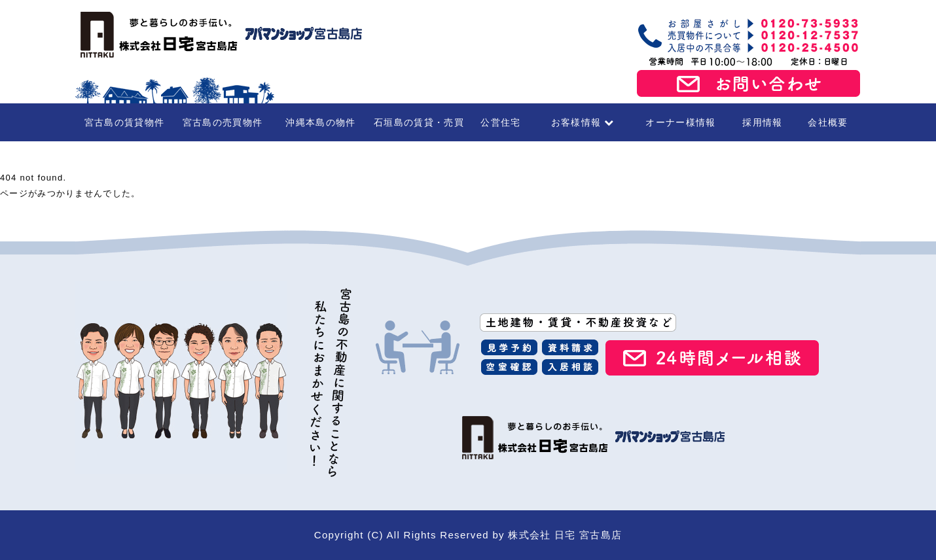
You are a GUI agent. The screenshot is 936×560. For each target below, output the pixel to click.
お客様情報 (583, 122)
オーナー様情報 (680, 122)
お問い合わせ (749, 84)
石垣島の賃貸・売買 (419, 122)
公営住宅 (500, 122)
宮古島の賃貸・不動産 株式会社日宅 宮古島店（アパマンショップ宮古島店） (219, 35)
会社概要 (828, 122)
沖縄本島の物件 (320, 122)
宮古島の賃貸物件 (124, 122)
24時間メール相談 (712, 358)
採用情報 (762, 122)
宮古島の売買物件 (223, 122)
